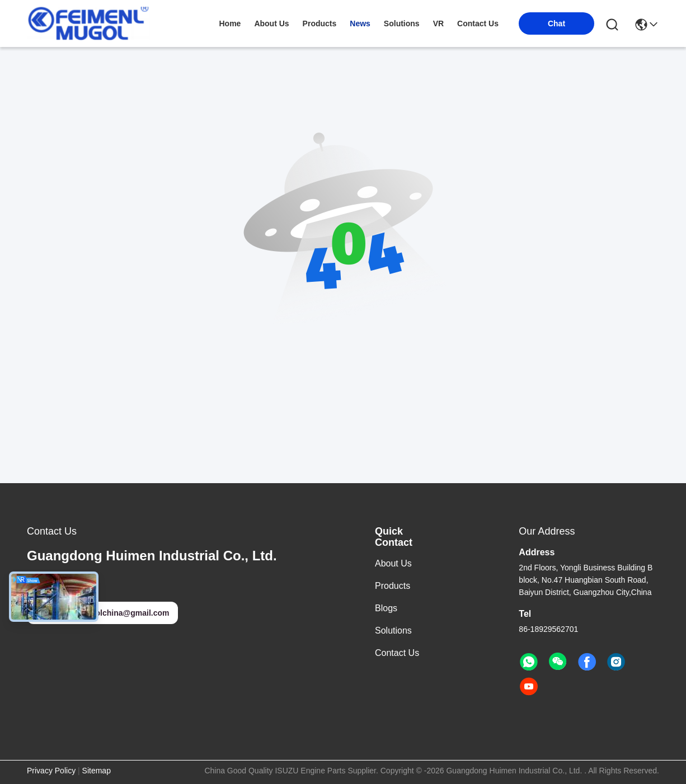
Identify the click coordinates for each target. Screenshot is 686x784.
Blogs (386, 608)
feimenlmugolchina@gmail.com (102, 613)
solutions (402, 23)
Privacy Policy (51, 771)
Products (393, 586)
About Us (393, 563)
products (320, 23)
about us (271, 23)
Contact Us (397, 653)
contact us (478, 23)
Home (230, 23)
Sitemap (97, 771)
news (360, 23)
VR (438, 23)
